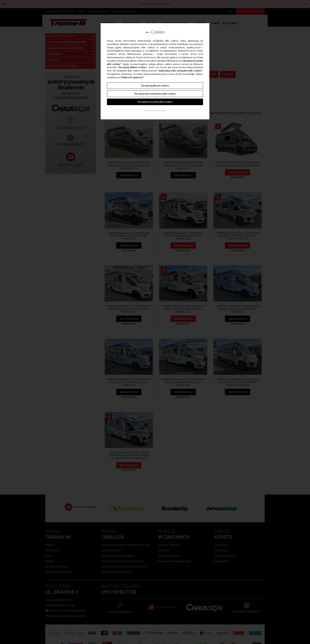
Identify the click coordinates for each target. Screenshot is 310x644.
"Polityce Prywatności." (132, 77)
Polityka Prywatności (155, 111)
